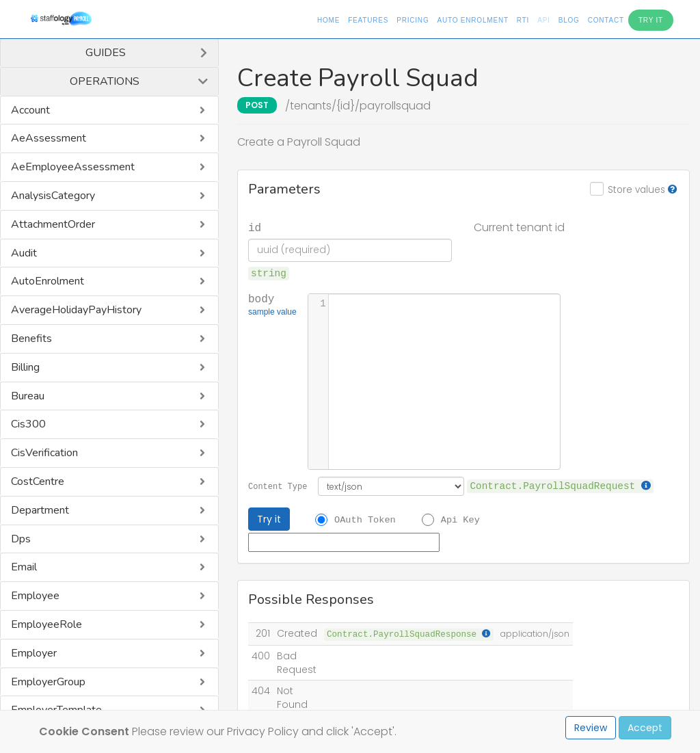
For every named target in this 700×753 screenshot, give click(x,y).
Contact (606, 20)
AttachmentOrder (53, 224)
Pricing (413, 20)
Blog (569, 20)
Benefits (31, 339)
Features (368, 20)
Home (328, 20)
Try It (651, 20)
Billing (25, 367)
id (255, 227)
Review (591, 728)
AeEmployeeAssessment (73, 167)
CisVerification (44, 453)
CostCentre (38, 481)
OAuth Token (365, 519)
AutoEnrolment (48, 281)
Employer (34, 653)
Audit (24, 253)
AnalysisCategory (53, 196)
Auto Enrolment (472, 20)
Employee (35, 596)
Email (24, 567)
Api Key (460, 519)
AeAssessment (49, 138)
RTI (523, 20)
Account (30, 110)
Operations (105, 81)
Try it (269, 519)
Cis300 (28, 424)
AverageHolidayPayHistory (76, 310)
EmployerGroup (48, 682)
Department (40, 510)
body (272, 306)
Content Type (278, 486)
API (544, 20)
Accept (645, 728)
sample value (272, 313)
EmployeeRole (46, 624)
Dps (21, 539)
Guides (106, 53)
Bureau (28, 396)
